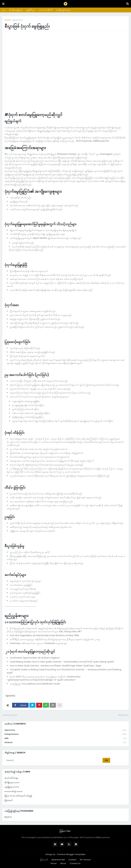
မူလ (4, 10)
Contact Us (75, 863)
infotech (65, 742)
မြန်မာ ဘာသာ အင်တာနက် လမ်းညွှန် (18, 796)
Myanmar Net (58, 860)
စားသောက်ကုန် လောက (13, 791)
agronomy (18, 20)
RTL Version (85, 860)
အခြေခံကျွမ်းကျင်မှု (63, 10)
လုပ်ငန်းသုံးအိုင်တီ (46, 10)
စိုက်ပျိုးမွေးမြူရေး (16, 10)
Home (8, 20)
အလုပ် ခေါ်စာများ (11, 778)
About (63, 863)
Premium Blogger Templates (71, 854)
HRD (65, 738)
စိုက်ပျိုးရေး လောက (12, 782)
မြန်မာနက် (8, 800)
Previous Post (10, 715)
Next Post (123, 715)
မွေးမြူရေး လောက (12, 787)
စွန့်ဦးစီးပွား (31, 10)
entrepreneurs (65, 734)
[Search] (54, 760)
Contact (72, 860)
